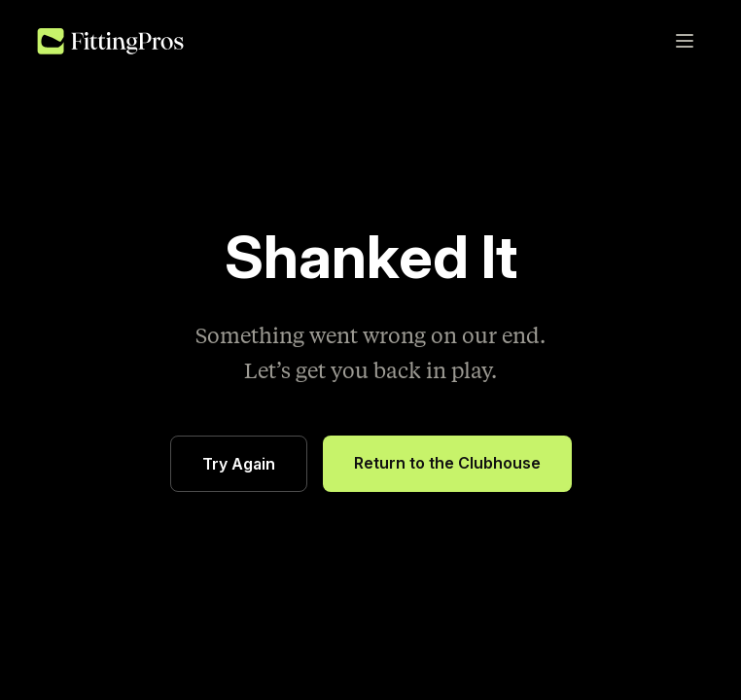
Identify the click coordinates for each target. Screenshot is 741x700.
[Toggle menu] (685, 41)
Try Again (239, 464)
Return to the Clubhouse (447, 463)
